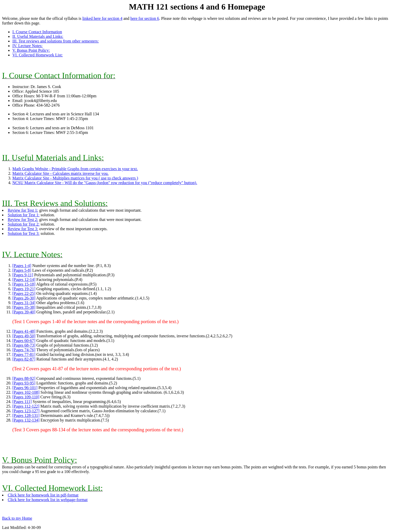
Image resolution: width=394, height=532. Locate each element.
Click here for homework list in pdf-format (43, 495)
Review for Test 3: (23, 229)
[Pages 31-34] (24, 303)
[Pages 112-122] (26, 406)
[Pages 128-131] (26, 415)
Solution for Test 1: (24, 215)
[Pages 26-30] (24, 298)
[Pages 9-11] (23, 275)
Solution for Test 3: (24, 233)
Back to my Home (17, 518)
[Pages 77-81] (24, 354)
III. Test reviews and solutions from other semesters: (55, 41)
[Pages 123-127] (26, 411)
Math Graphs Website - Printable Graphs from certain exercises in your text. (75, 169)
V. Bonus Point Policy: (31, 50)
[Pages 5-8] (22, 270)
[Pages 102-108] (26, 392)
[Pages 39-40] (24, 312)
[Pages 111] (22, 402)
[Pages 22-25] (24, 293)
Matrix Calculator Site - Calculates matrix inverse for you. (61, 173)
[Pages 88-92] (24, 378)
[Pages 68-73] (24, 345)
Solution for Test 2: (24, 224)
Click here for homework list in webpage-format (48, 500)
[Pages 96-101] (25, 388)
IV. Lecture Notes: (27, 46)
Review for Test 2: (23, 220)
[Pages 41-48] (24, 331)
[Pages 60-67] (24, 341)
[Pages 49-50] (24, 336)
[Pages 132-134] (26, 420)
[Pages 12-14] (24, 280)
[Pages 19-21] (24, 289)
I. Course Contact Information (37, 32)
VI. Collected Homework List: (38, 55)
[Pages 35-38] (24, 307)
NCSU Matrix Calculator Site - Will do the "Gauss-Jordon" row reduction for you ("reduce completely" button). (105, 183)
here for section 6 (145, 18)
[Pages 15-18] (24, 284)
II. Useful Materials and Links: (38, 36)
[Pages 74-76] (24, 350)
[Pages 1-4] (22, 266)
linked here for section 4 (102, 18)
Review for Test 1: (23, 210)
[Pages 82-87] (24, 359)
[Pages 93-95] (24, 383)
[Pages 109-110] (26, 397)
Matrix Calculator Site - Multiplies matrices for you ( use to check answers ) (75, 178)
